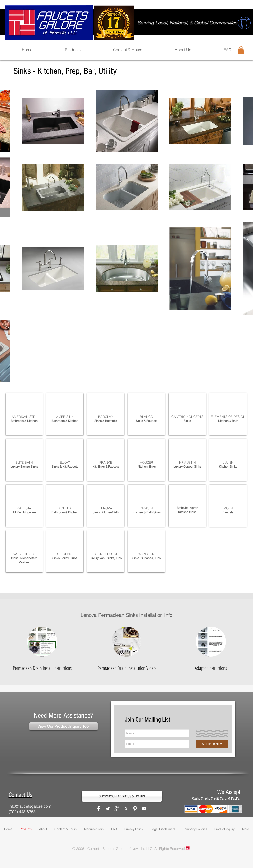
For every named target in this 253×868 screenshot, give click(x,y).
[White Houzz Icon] (126, 809)
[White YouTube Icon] (144, 809)
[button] (241, 50)
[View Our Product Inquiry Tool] (64, 726)
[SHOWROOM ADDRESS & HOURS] (122, 796)
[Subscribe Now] (212, 744)
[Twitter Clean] (108, 809)
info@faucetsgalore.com (30, 806)
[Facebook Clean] (98, 809)
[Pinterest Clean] (135, 809)
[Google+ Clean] (117, 809)
